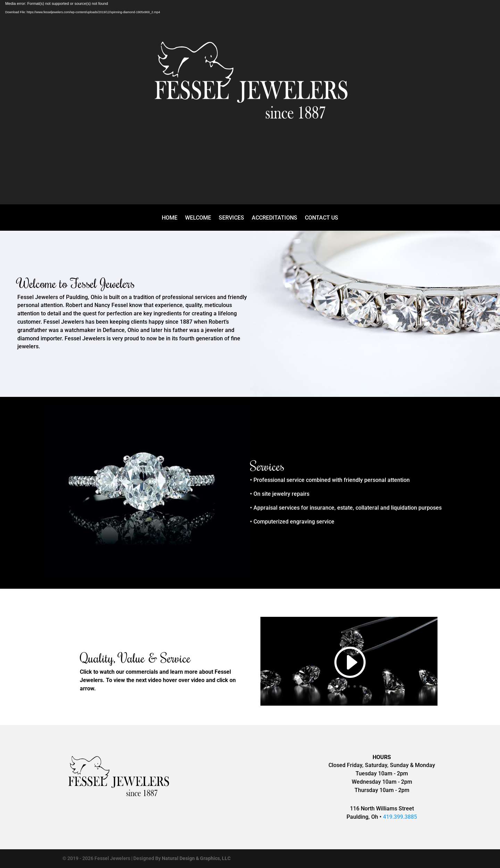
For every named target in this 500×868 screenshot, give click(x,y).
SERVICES (231, 218)
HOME (170, 218)
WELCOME (198, 218)
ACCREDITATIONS (274, 218)
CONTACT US (322, 218)
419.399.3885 (400, 817)
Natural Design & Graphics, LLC (196, 858)
